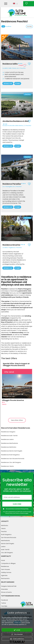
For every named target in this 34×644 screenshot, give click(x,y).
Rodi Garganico (6, 534)
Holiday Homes (6, 572)
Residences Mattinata (9, 447)
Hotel (3, 560)
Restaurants (5, 578)
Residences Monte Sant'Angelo (12, 451)
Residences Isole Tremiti (9, 436)
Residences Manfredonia (10, 443)
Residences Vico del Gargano (11, 462)
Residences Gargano (8, 432)
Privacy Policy (25, 509)
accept (17, 630)
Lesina (3, 546)
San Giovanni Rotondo (9, 537)
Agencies (4, 575)
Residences (5, 566)
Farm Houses (6, 569)
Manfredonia (5, 540)
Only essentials (17, 634)
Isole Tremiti (5, 550)
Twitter (4, 603)
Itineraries (4, 589)
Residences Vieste (7, 466)
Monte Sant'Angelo (8, 543)
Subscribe (17, 504)
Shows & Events (6, 592)
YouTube (4, 606)
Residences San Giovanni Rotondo (13, 459)
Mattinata (5, 525)
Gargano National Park (9, 586)
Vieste (3, 528)
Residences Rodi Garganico (10, 455)
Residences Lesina (7, 439)
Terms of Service (20, 513)
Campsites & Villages (8, 563)
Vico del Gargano (7, 553)
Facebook (4, 600)
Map (18, 84)
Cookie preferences (17, 639)
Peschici (4, 531)
